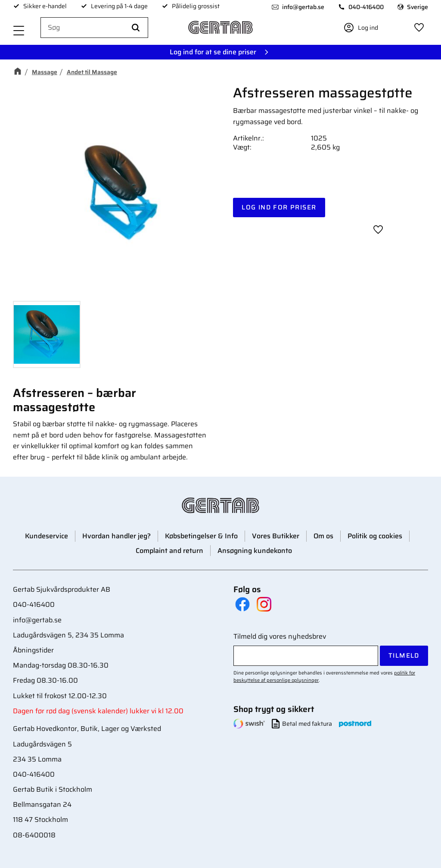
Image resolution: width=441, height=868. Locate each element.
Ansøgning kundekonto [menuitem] (255, 551)
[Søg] (136, 28)
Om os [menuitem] (323, 536)
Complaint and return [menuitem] (169, 551)
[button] (19, 31)
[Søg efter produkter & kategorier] (94, 28)
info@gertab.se (303, 7)
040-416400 (366, 7)
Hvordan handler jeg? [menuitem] (116, 536)
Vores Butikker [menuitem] (276, 536)
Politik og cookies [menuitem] (375, 536)
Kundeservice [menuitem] (47, 536)
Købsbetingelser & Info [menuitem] (201, 536)
